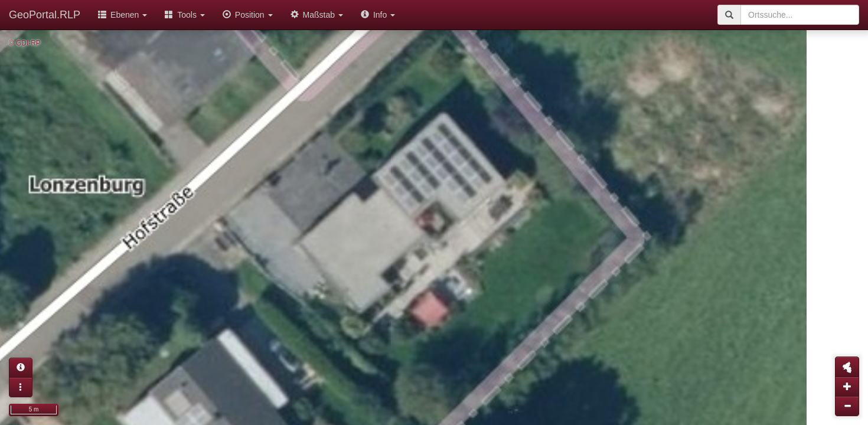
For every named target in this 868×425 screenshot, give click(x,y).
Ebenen (123, 15)
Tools (185, 15)
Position (248, 15)
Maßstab (317, 15)
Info (378, 15)
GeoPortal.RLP (45, 15)
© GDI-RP (25, 43)
